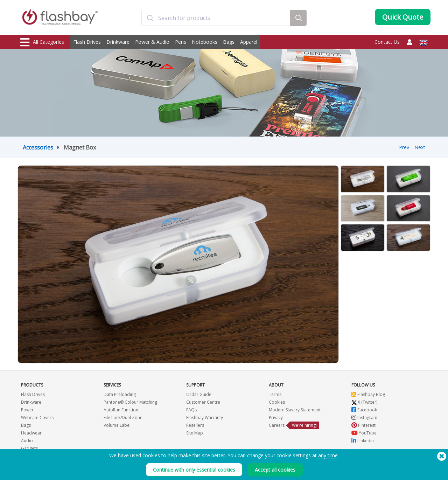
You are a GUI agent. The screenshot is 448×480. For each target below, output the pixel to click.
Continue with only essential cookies (194, 470)
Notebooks (205, 42)
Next (420, 147)
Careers (277, 425)
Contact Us (387, 42)
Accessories (38, 147)
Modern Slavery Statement (295, 410)
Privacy (276, 418)
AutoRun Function (121, 410)
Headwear (31, 433)
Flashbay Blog (368, 394)
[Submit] (150, 19)
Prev (404, 147)
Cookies (277, 402)
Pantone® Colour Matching (130, 402)
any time (328, 455)
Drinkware (118, 42)
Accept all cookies (275, 470)
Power (27, 410)
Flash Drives (87, 42)
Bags (229, 42)
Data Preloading (120, 394)
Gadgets (29, 448)
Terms (275, 394)
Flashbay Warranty (205, 418)
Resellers (195, 425)
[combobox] (216, 19)
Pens (181, 42)
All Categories (42, 42)
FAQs (191, 410)
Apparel (249, 42)
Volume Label (117, 425)
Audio (27, 441)
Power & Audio (152, 42)
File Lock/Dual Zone (123, 418)
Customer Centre (203, 402)
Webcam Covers (37, 418)
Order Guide (199, 394)
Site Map (195, 433)
